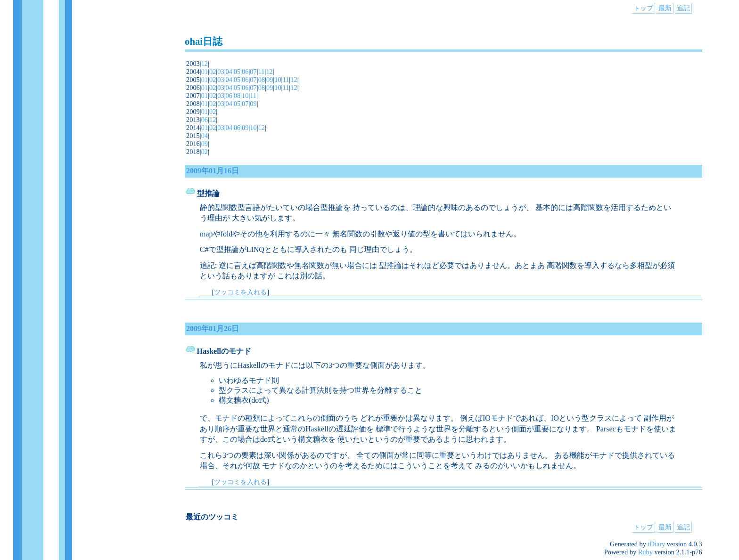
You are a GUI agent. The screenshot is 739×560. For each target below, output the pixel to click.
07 (253, 72)
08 (262, 80)
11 (262, 72)
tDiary (657, 544)
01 (205, 72)
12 (205, 64)
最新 (665, 8)
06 (245, 72)
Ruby (645, 552)
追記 (683, 8)
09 (270, 80)
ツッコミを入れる (240, 292)
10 (278, 80)
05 (237, 72)
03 (221, 72)
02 (213, 72)
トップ (643, 8)
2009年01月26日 (213, 329)
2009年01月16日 (213, 171)
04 (229, 72)
